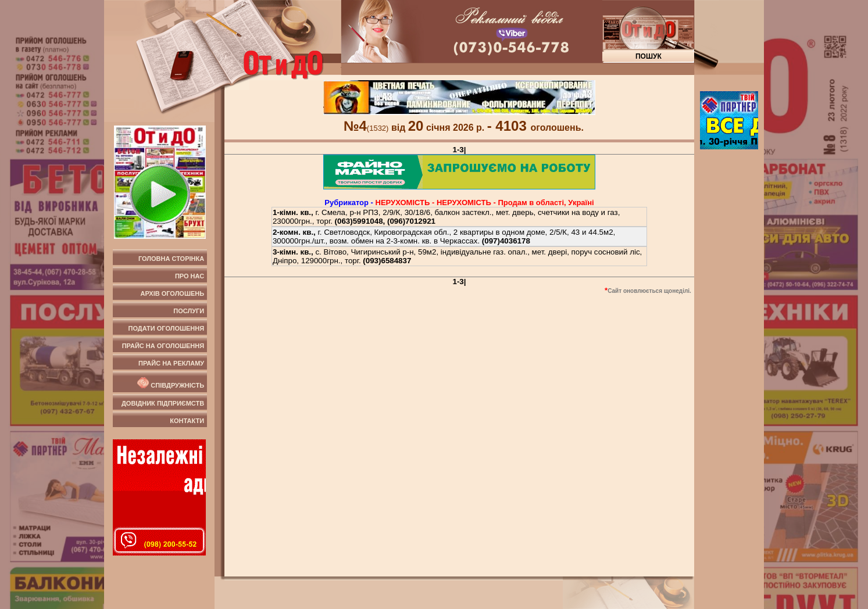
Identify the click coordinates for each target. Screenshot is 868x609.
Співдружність (170, 383)
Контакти (187, 421)
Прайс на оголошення (163, 346)
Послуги (189, 311)
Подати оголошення (167, 328)
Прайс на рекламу (171, 363)
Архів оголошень (172, 293)
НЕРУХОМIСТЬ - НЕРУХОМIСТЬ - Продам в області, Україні (485, 203)
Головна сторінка (171, 259)
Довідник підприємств (163, 403)
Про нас (190, 276)
